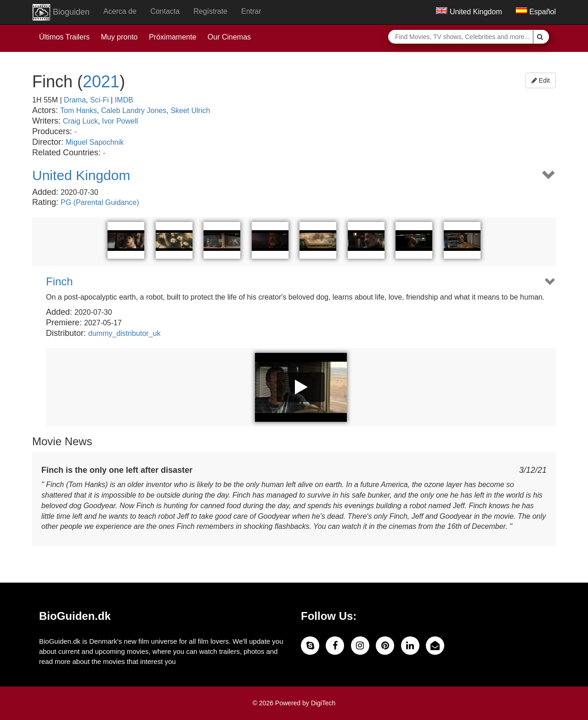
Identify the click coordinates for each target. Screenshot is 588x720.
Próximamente (172, 37)
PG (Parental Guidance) (100, 202)
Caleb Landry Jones (134, 111)
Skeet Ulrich (190, 111)
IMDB (124, 100)
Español (536, 12)
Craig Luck (80, 121)
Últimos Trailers (64, 37)
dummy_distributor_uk (124, 333)
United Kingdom (469, 12)
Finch (59, 282)
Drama (75, 100)
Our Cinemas (229, 37)
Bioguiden (61, 12)
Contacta (165, 11)
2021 (101, 82)
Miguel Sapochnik (95, 142)
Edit (541, 80)
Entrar (251, 11)
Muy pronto (119, 37)
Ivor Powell (120, 121)
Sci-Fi (99, 100)
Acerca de (120, 11)
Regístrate (210, 11)
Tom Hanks (79, 111)
